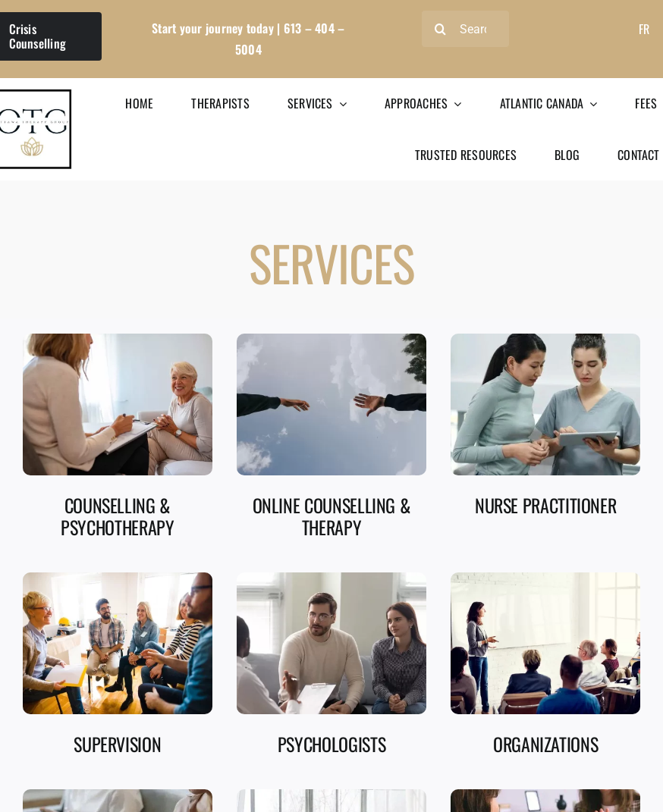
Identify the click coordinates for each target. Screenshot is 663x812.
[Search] (465, 29)
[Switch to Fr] (644, 29)
